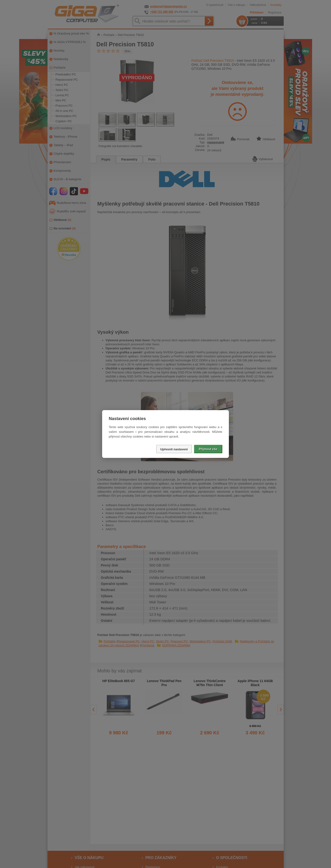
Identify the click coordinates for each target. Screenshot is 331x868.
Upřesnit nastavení (174, 449)
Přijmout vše (208, 449)
